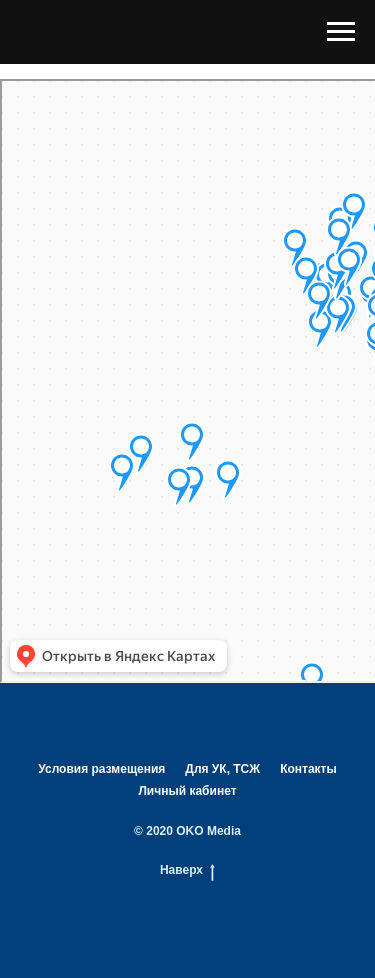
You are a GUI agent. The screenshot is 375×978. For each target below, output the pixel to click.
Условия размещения (101, 769)
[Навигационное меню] (341, 32)
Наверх (187, 870)
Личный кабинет (187, 791)
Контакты (308, 769)
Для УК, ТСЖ (222, 769)
